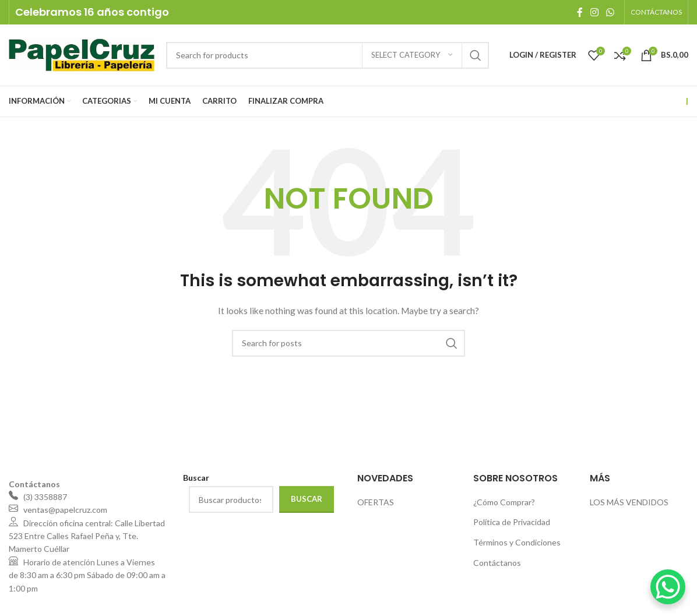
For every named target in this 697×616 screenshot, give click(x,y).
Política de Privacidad (512, 522)
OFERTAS (376, 502)
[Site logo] (82, 54)
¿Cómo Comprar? (504, 502)
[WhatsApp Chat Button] (668, 587)
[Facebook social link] (580, 12)
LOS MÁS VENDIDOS (629, 502)
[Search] (328, 55)
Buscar (307, 499)
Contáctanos (497, 563)
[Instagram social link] (594, 12)
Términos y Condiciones (517, 542)
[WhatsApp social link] (610, 12)
